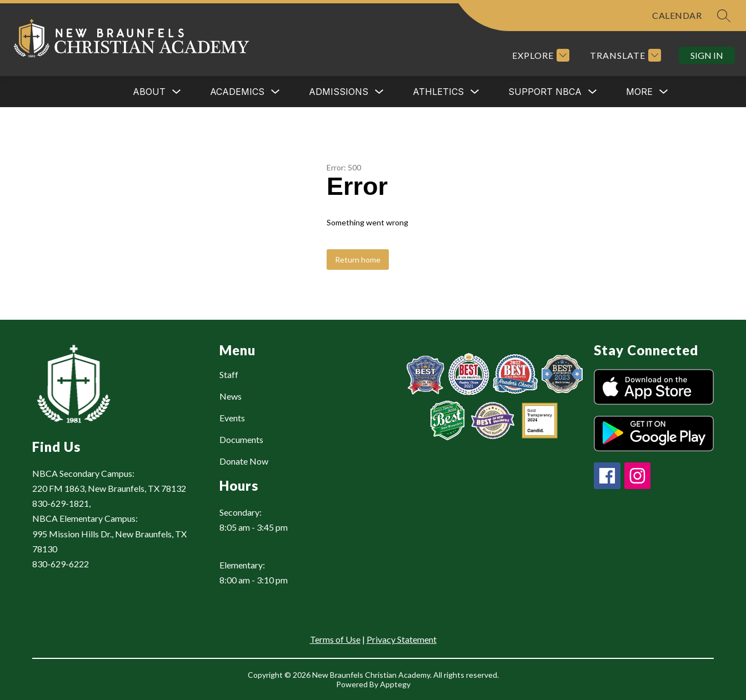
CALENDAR (677, 15)
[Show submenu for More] (639, 92)
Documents (241, 439)
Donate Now (244, 461)
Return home (358, 260)
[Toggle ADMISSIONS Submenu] (379, 92)
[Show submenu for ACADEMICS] (237, 92)
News (231, 396)
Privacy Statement (402, 639)
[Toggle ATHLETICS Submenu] (475, 92)
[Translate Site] (624, 55)
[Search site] (724, 16)
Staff (229, 374)
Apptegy (395, 684)
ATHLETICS (438, 92)
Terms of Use (335, 639)
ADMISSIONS (339, 92)
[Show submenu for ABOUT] (149, 92)
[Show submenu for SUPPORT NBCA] (545, 92)
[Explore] (539, 55)
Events (232, 418)
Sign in (707, 55)
